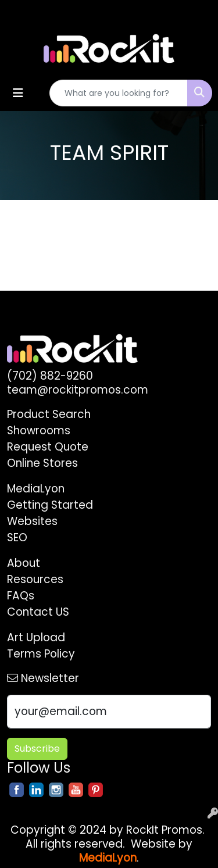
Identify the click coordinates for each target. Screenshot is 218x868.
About (24, 563)
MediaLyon (36, 489)
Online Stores (42, 463)
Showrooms (39, 431)
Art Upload (36, 637)
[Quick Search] (119, 93)
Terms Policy (41, 654)
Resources (35, 579)
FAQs (21, 596)
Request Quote (48, 447)
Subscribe (37, 749)
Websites (32, 521)
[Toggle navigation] (18, 93)
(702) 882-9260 (50, 376)
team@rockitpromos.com (78, 390)
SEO (17, 537)
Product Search (49, 414)
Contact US (38, 612)
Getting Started (50, 505)
